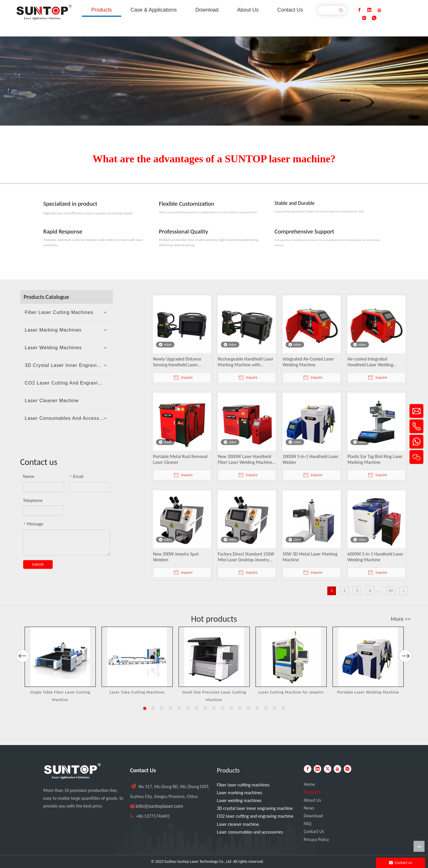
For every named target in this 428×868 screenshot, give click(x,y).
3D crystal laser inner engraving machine (255, 808)
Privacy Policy (317, 840)
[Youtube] (379, 10)
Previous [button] (23, 673)
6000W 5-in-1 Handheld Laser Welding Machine (375, 557)
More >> (401, 619)
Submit (38, 564)
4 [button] (171, 708)
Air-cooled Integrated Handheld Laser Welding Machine (370, 362)
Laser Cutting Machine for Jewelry (291, 692)
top (419, 846)
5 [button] (179, 708)
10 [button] (223, 708)
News (309, 808)
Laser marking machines (240, 793)
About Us (313, 800)
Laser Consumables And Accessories (68, 418)
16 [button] (275, 708)
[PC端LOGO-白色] (72, 771)
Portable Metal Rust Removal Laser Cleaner (180, 459)
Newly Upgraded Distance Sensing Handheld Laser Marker (177, 362)
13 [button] (249, 708)
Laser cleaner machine (238, 824)
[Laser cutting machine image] (214, 81)
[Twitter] (328, 769)
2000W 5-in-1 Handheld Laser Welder (311, 459)
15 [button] (266, 708)
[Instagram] (364, 18)
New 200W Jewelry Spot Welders (176, 557)
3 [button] (162, 708)
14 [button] (258, 708)
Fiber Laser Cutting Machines (59, 312)
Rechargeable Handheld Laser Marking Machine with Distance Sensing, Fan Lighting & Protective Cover (246, 362)
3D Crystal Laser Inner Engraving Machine (69, 365)
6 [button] (188, 708)
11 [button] (232, 708)
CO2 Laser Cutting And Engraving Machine (69, 383)
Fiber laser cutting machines (243, 785)
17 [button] (284, 708)
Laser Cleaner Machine (52, 401)
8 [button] (205, 708)
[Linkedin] (369, 10)
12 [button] (240, 708)
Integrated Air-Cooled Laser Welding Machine (308, 362)
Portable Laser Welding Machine (368, 692)
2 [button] (153, 708)
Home (309, 784)
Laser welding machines (239, 800)
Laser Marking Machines (53, 330)
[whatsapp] (374, 18)
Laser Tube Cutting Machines (137, 692)
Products (312, 792)
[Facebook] (359, 10)
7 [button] (197, 708)
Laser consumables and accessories (250, 832)
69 (391, 591)
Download (313, 816)
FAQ (308, 824)
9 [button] (214, 708)
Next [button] (405, 673)
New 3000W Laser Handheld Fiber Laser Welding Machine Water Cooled (245, 459)
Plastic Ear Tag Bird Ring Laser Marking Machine (375, 459)
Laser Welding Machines (53, 348)
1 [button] (145, 708)
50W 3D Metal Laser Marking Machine (310, 557)
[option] (60, 665)
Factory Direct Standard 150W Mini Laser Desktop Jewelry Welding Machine (246, 557)
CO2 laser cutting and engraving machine (255, 816)
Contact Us (314, 831)
